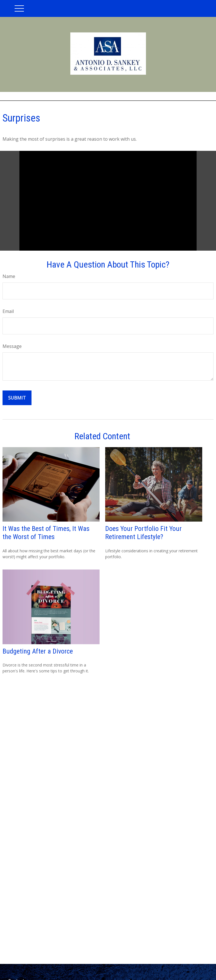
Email (8, 311)
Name (9, 276)
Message (12, 346)
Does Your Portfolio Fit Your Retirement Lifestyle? (143, 533)
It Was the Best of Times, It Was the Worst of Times (46, 533)
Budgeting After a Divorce (38, 651)
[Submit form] (17, 398)
